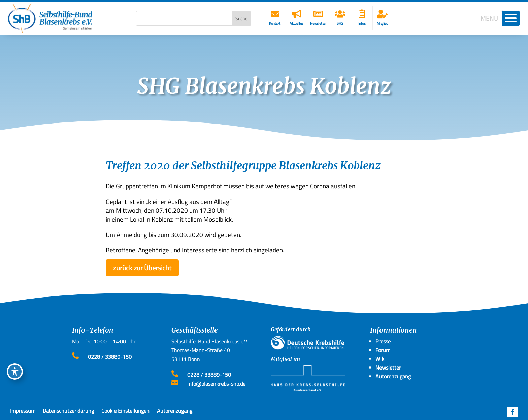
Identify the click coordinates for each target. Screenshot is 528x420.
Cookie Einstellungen (125, 412)
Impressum (23, 412)
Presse (383, 341)
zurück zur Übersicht (142, 268)
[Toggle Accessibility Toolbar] (15, 372)
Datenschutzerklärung (68, 412)
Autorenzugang (175, 412)
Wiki (381, 359)
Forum (383, 350)
